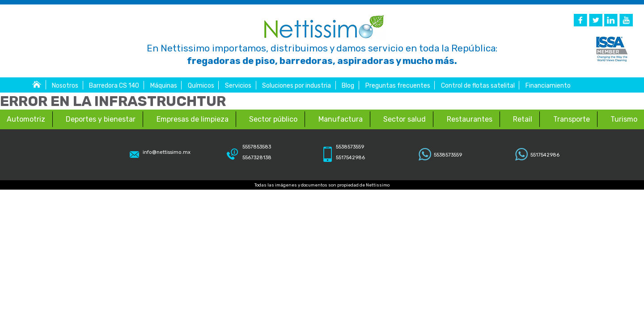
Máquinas (164, 86)
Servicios (238, 86)
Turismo (624, 119)
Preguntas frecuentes (398, 86)
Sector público (273, 119)
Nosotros (65, 86)
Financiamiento (548, 86)
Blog (348, 86)
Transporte (572, 119)
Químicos (201, 86)
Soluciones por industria (297, 86)
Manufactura (341, 119)
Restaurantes (470, 119)
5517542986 (545, 155)
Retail (523, 119)
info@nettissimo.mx (167, 152)
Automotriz (26, 119)
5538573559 (448, 155)
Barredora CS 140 (114, 86)
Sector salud (405, 119)
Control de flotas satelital (478, 86)
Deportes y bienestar (101, 119)
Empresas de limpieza (193, 119)
